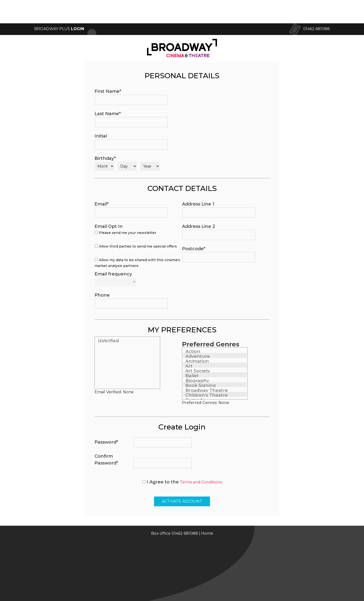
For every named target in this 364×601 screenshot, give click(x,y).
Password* (106, 442)
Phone (102, 295)
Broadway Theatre (207, 390)
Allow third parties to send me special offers (138, 246)
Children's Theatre (207, 395)
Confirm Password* (106, 460)
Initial (101, 136)
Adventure (198, 356)
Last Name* (108, 114)
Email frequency (113, 274)
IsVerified (108, 341)
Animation (197, 361)
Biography (197, 381)
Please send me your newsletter (128, 233)
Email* (102, 204)
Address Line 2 (199, 226)
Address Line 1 (198, 204)
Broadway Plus (59, 29)
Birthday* (105, 158)
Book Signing (201, 386)
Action (193, 352)
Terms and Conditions (201, 482)
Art (189, 366)
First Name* (108, 91)
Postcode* (194, 249)
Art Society (198, 371)
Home (207, 533)
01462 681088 (316, 29)
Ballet (192, 376)
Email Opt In (109, 226)
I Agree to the (163, 482)
